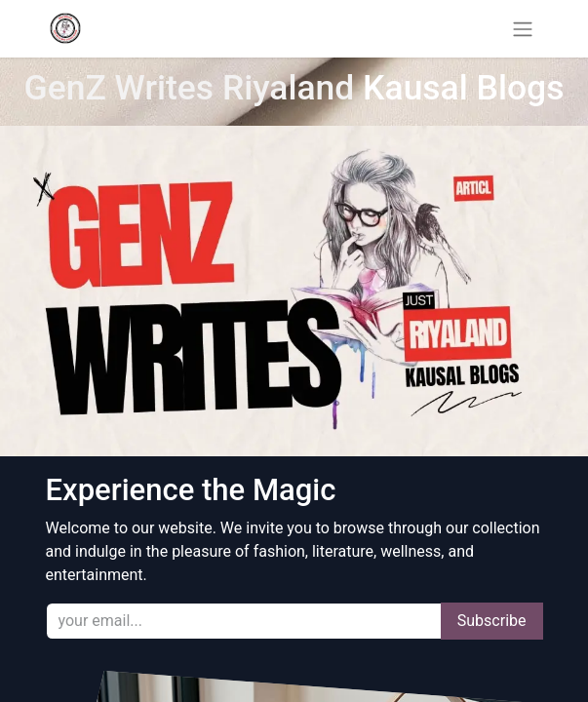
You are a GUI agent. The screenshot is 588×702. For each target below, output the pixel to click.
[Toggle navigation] (523, 29)
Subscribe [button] (492, 621)
